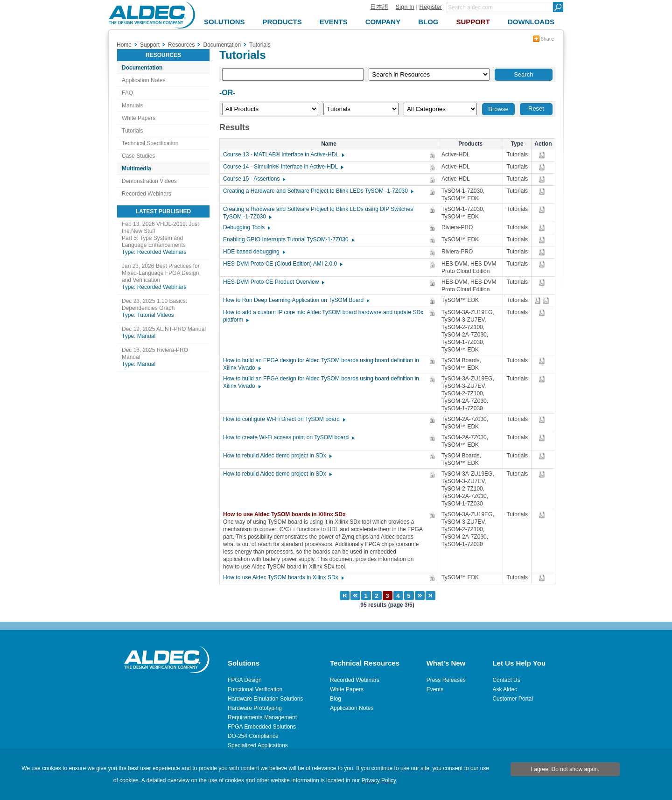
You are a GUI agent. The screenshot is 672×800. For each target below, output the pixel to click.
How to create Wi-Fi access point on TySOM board (288, 437)
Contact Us (506, 680)
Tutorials (133, 131)
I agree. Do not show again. (565, 769)
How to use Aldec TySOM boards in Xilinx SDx (287, 514)
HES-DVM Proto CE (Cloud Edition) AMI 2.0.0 (282, 264)
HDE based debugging (254, 252)
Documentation (142, 68)
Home (124, 45)
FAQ (127, 93)
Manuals (132, 105)
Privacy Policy (378, 780)
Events (435, 689)
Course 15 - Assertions (254, 179)
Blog (336, 699)
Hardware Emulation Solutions (265, 699)
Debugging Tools (246, 227)
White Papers (139, 118)
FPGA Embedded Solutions (262, 727)
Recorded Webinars (147, 194)
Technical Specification (150, 143)
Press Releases (446, 680)
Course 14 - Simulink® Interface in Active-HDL (283, 167)
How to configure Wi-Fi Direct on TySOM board (284, 419)
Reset (536, 109)
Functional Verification (255, 689)
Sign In (405, 7)
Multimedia (136, 168)
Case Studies (138, 156)
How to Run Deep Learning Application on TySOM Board (296, 300)
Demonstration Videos (149, 181)
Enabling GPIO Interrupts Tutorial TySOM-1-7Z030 (288, 239)
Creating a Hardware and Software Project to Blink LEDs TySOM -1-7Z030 (318, 191)
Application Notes (143, 80)
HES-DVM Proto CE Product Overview (273, 282)
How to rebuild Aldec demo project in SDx (277, 456)
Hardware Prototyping (255, 708)
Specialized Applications (258, 745)
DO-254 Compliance (253, 736)
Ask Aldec (505, 689)
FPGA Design (245, 680)
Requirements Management (262, 717)
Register (431, 7)
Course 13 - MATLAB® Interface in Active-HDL (283, 154)
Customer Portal (513, 699)
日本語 (379, 7)
